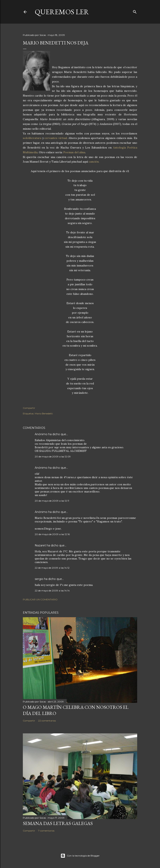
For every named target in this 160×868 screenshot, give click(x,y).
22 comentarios (47, 721)
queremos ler (62, 12)
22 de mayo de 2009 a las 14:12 (52, 568)
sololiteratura (32, 138)
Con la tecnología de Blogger (80, 856)
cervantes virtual (56, 138)
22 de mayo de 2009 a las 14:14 (52, 591)
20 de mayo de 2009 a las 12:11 (52, 501)
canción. (94, 162)
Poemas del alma (74, 152)
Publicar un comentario (40, 599)
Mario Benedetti (44, 413)
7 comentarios (46, 831)
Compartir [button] (29, 408)
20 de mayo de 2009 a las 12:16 (52, 534)
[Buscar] (135, 11)
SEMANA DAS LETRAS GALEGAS (58, 823)
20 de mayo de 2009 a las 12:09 (53, 457)
